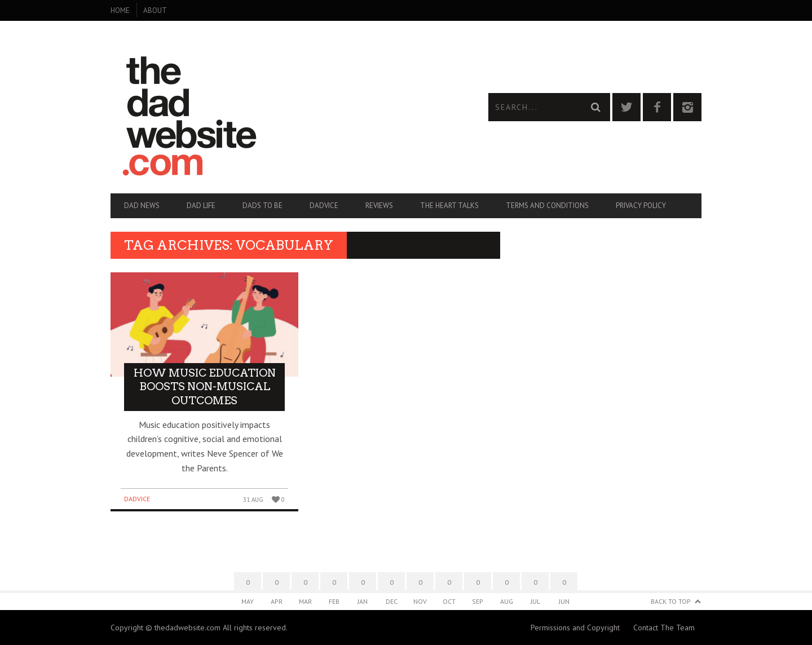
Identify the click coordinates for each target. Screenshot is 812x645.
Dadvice (324, 206)
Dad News (142, 206)
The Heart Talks (449, 206)
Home (120, 10)
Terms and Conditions (547, 206)
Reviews (379, 206)
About (155, 10)
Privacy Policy (641, 206)
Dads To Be (262, 206)
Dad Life (201, 206)
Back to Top (671, 601)
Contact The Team (664, 628)
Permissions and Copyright (575, 628)
